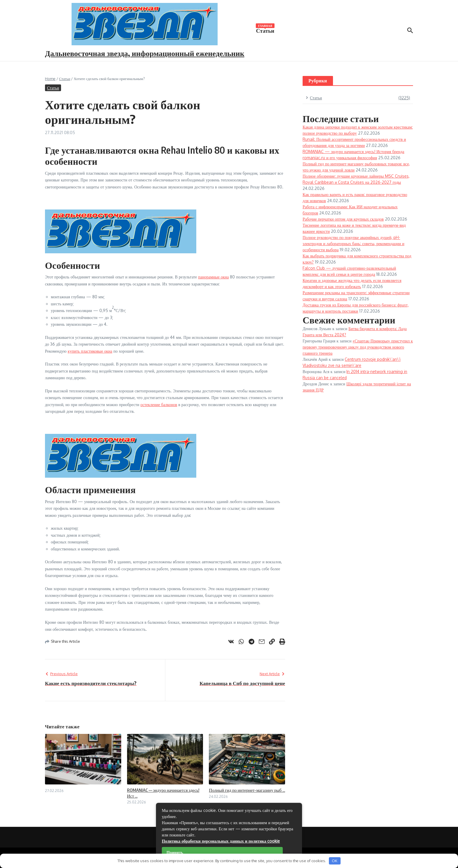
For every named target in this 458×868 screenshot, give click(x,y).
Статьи (265, 30)
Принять (175, 852)
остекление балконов (159, 404)
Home (50, 79)
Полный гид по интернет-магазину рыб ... (247, 790)
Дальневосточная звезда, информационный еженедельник (145, 53)
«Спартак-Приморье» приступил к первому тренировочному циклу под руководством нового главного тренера (358, 347)
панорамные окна (213, 277)
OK (335, 861)
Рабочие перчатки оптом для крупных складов (343, 219)
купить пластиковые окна (90, 351)
